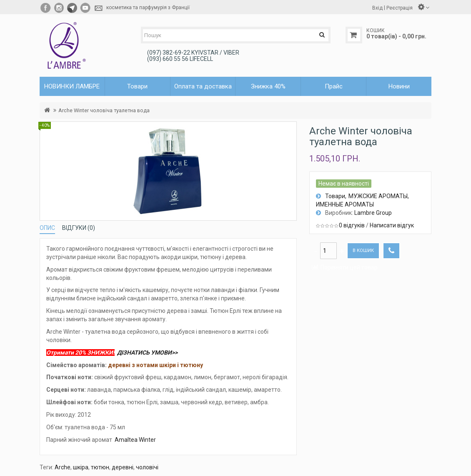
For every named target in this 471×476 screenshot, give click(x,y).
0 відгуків (352, 225)
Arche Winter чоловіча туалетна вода (104, 110)
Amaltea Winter (135, 440)
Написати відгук (392, 225)
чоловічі (147, 467)
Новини (399, 86)
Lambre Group (373, 213)
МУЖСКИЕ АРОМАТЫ (378, 196)
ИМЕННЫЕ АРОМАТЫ (345, 204)
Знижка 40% (268, 86)
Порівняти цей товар (349, 267)
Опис (47, 228)
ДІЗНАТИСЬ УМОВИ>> (147, 353)
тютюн (100, 467)
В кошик (363, 251)
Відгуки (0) (79, 228)
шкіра (81, 467)
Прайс (334, 86)
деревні (123, 467)
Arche (63, 467)
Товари (335, 196)
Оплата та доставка (203, 86)
